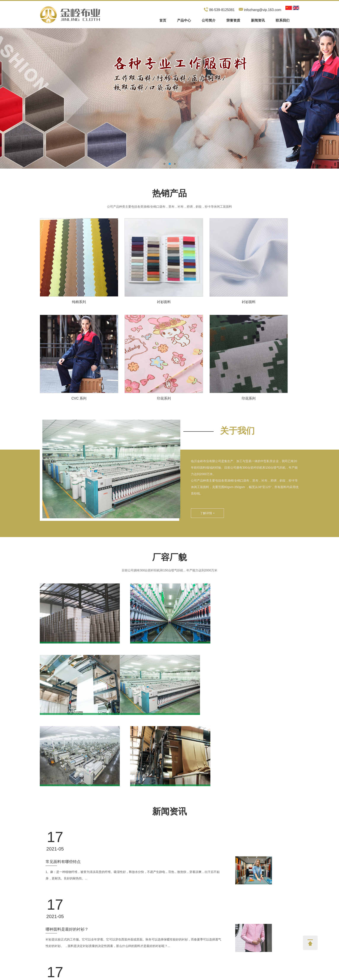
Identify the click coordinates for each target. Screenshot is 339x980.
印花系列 (163, 397)
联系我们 (283, 20)
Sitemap (144, 976)
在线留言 (225, 897)
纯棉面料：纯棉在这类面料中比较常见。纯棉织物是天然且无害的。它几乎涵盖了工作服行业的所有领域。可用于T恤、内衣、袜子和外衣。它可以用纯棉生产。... (161, 853)
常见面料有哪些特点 (91, 760)
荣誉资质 (233, 20)
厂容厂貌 (169, 556)
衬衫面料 (163, 301)
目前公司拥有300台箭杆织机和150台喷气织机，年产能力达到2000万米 (169, 569)
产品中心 (184, 20)
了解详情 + (206, 512)
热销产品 (169, 193)
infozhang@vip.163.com (263, 10)
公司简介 (209, 20)
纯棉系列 (79, 301)
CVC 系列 (79, 397)
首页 (163, 20)
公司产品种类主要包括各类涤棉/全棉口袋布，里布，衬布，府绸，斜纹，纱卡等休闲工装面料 (169, 206)
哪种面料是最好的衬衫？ (95, 800)
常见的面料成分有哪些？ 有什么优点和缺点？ (113, 840)
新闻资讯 (258, 20)
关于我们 (236, 429)
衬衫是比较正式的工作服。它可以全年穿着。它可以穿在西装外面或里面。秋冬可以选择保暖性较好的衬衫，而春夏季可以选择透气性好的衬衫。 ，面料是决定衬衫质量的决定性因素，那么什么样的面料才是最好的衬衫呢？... (161, 814)
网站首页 (46, 907)
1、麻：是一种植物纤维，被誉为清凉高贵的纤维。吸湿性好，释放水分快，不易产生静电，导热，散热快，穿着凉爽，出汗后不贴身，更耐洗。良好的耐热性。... (161, 774)
